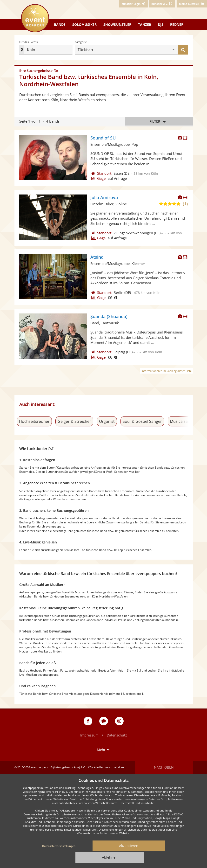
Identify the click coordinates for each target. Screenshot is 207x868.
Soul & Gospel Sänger (142, 421)
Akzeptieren (129, 846)
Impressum (89, 735)
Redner (177, 24)
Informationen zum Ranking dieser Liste (167, 371)
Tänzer (145, 24)
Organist (107, 421)
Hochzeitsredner (34, 421)
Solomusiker (84, 24)
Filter (159, 122)
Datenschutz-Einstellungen (59, 846)
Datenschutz (117, 735)
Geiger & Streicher (74, 421)
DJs (161, 24)
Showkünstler (117, 24)
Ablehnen (110, 857)
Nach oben (164, 767)
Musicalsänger (183, 421)
